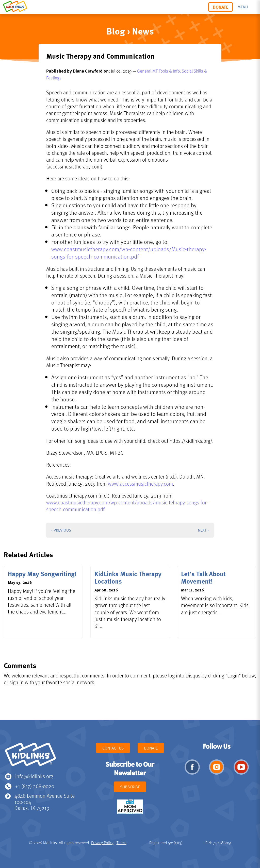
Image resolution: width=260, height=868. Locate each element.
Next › (203, 530)
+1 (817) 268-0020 (35, 786)
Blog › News (130, 31)
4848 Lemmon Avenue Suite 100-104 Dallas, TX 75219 (45, 802)
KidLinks (30, 757)
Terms (121, 843)
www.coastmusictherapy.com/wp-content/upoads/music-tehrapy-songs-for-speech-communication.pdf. (127, 506)
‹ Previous (61, 530)
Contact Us (113, 748)
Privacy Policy (102, 843)
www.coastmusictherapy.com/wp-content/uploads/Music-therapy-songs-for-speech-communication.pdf (129, 253)
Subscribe (130, 787)
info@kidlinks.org (34, 776)
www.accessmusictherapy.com (140, 483)
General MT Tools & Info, (159, 71)
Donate (221, 7)
